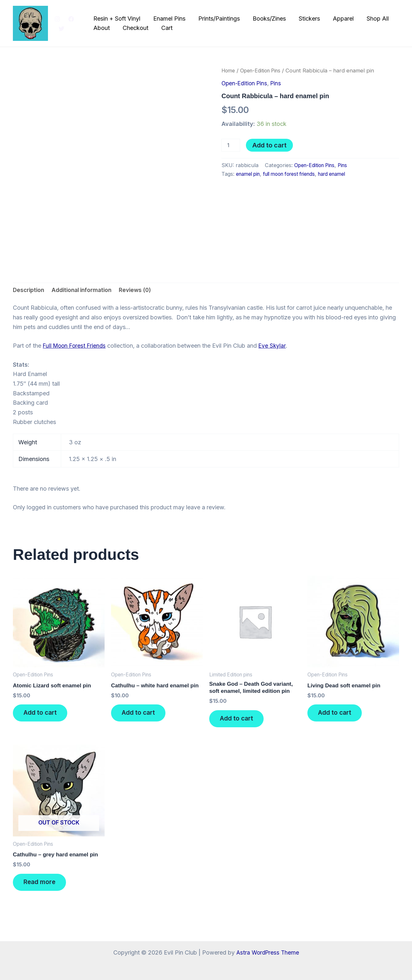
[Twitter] (61, 29)
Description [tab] (29, 290)
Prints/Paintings (217, 19)
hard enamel (343, 174)
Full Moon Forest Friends (76, 347)
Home (229, 71)
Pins (279, 83)
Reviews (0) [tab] (142, 290)
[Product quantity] (231, 145)
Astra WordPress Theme (267, 952)
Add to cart (269, 145)
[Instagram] (57, 19)
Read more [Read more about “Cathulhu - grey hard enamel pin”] (42, 889)
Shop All (370, 19)
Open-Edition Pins (264, 71)
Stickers (304, 19)
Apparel (337, 19)
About (102, 28)
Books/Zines (266, 19)
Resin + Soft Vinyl (117, 19)
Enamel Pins (168, 19)
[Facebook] (71, 19)
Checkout (135, 28)
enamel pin (249, 174)
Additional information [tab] (85, 290)
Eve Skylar (275, 347)
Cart (165, 28)
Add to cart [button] (43, 716)
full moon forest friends (295, 174)
